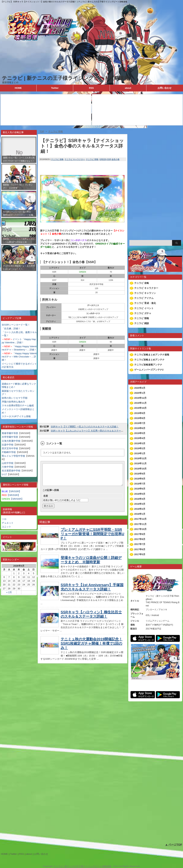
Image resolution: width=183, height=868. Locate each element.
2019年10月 (140, 408)
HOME (18, 88)
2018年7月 (140, 484)
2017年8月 (140, 539)
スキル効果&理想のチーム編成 (18, 405)
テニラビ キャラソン (145, 293)
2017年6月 (140, 549)
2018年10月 (140, 469)
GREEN (103, 159)
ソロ (4, 519)
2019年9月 (140, 413)
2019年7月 (140, 423)
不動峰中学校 (9, 452)
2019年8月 (140, 418)
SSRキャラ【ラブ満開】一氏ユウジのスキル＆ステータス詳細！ (85, 427)
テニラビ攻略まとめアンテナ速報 (152, 355)
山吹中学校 (8, 463)
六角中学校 (8, 467)
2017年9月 (140, 534)
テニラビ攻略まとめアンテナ (149, 360)
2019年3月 (140, 443)
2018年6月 (140, 489)
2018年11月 (140, 463)
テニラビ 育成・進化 (145, 303)
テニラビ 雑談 (142, 323)
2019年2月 (140, 448)
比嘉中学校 (8, 445)
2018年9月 (140, 474)
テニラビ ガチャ (143, 313)
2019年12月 (140, 398)
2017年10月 (140, 529)
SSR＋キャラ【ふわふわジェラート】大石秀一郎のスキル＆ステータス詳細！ (92, 431)
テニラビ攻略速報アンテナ (148, 365)
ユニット (6, 527)
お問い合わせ (165, 88)
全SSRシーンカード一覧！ (16, 325)
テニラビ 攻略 (57, 159)
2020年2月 (140, 388)
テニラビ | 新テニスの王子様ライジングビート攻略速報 (65, 78)
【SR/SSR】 (11, 491)
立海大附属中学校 (11, 441)
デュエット (8, 523)
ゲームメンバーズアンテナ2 (149, 370)
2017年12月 (140, 519)
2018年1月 (140, 514)
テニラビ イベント (144, 308)
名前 (46, 500)
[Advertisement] (19, 288)
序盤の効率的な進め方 (13, 402)
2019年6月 (140, 428)
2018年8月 (140, 479)
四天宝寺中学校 (10, 448)
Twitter (55, 88)
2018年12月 (140, 458)
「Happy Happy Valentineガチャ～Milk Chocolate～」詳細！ (19, 357)
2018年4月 (140, 499)
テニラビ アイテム (144, 298)
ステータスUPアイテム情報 (16, 416)
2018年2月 (140, 509)
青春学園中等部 (10, 433)
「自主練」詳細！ (11, 328)
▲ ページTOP (174, 844)
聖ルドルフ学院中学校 (13, 456)
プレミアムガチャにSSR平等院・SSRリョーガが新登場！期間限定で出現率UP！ (92, 538)
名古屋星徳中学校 (11, 471)
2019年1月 (140, 453)
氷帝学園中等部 (10, 437)
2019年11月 (140, 403)
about (128, 88)
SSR (109, 159)
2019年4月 (140, 438)
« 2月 (9, 592)
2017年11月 (140, 524)
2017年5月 (140, 554)
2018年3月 (140, 504)
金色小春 (116, 159)
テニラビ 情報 (92, 159)
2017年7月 (140, 544)
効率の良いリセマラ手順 (15, 398)
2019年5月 (140, 433)
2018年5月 (140, 494)
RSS (91, 88)
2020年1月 (140, 393)
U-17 (4, 474)
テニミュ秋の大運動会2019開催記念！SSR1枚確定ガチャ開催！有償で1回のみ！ (92, 648)
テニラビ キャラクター (75, 159)
